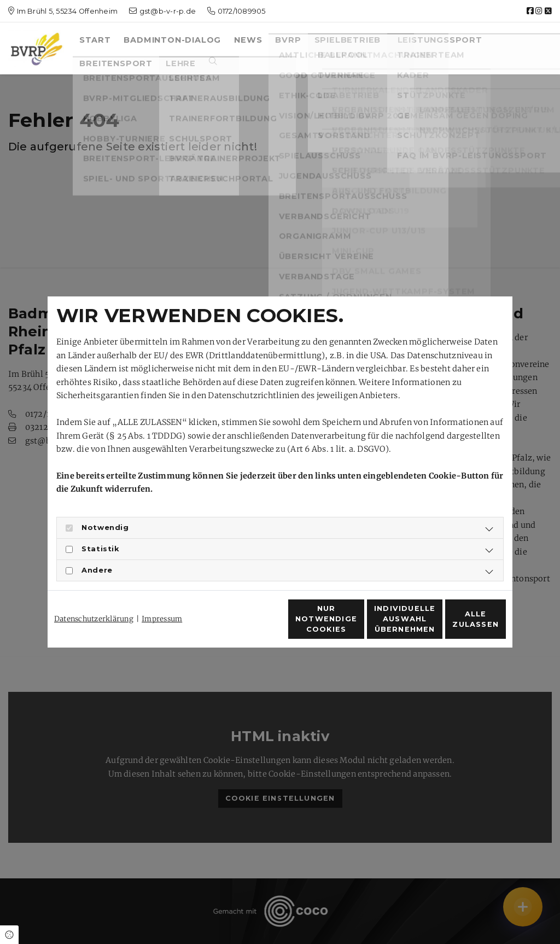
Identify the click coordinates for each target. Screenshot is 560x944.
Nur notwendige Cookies (248, 625)
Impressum (162, 599)
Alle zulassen (456, 625)
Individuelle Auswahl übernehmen (351, 625)
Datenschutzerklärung (94, 599)
